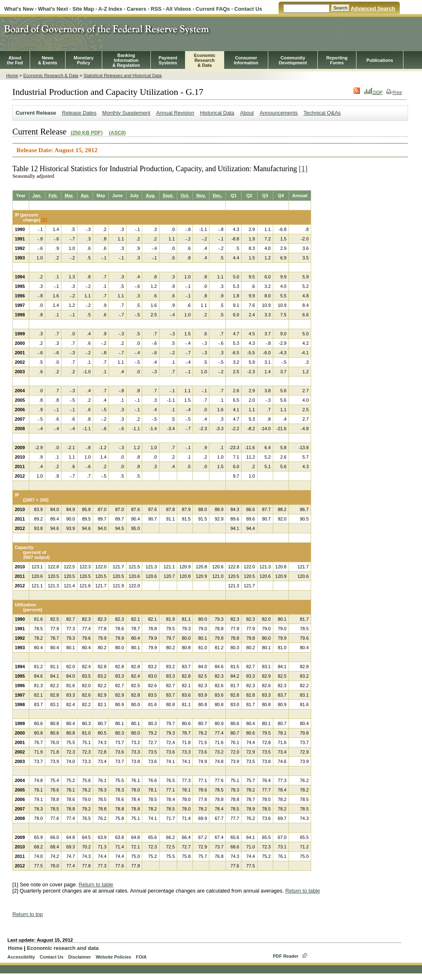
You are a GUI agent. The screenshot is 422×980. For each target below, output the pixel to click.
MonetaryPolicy (84, 60)
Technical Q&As (322, 113)
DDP (374, 92)
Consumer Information (246, 60)
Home (12, 75)
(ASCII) (117, 133)
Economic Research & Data (51, 75)
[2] (44, 220)
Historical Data (217, 113)
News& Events (48, 60)
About (247, 113)
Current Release (36, 113)
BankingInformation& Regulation (126, 60)
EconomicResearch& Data (204, 60)
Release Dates (79, 113)
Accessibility (21, 957)
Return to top (28, 914)
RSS (156, 9)
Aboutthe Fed (15, 60)
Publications (380, 60)
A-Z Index (110, 9)
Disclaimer (79, 957)
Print (394, 92)
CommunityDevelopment (293, 60)
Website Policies (113, 957)
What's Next (53, 9)
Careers (136, 9)
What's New (19, 9)
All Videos (178, 9)
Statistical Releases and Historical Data (122, 75)
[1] (303, 169)
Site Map (83, 9)
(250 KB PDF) (87, 133)
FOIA (141, 957)
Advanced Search (373, 8)
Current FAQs (213, 9)
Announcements (279, 113)
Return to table (96, 885)
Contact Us (249, 9)
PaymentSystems (168, 60)
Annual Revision (175, 113)
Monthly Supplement (126, 113)
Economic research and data (63, 948)
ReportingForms (337, 60)
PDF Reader (286, 956)
